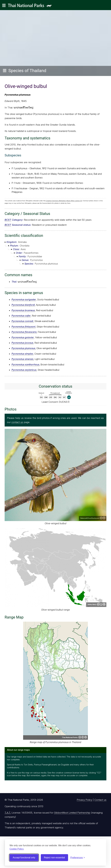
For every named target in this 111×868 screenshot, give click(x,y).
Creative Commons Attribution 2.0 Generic (103, 518)
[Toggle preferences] (78, 858)
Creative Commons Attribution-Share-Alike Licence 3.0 (64, 201)
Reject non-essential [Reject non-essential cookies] (54, 858)
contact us (17, 422)
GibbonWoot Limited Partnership (72, 813)
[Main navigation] (4, 5)
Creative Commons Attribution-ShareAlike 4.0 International (101, 604)
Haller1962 (92, 605)
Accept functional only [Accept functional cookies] (24, 858)
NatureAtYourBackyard (90, 518)
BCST (8, 220)
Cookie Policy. (17, 849)
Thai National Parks (31, 6)
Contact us (100, 800)
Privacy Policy (84, 800)
